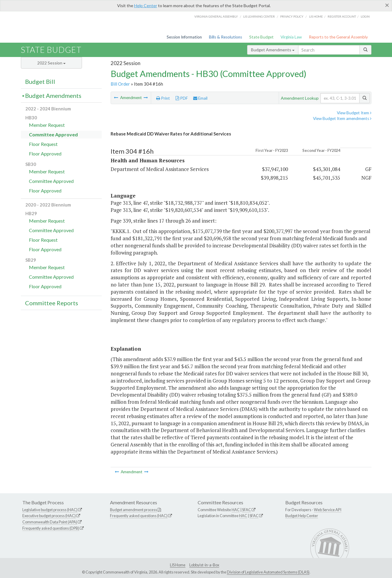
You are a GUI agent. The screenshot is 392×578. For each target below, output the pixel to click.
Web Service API (328, 510)
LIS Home (178, 565)
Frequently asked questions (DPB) (51, 528)
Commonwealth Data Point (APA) (50, 522)
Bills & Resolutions (226, 37)
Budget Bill (40, 81)
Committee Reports (52, 303)
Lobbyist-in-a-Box (204, 565)
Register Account (342, 16)
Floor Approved (45, 154)
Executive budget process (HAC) (49, 516)
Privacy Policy (292, 16)
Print (163, 98)
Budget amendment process (134, 510)
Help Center (146, 6)
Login (365, 16)
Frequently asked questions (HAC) (139, 516)
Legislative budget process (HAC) (50, 510)
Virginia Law (291, 37)
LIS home (316, 16)
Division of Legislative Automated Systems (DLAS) (268, 572)
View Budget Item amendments (342, 118)
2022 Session (51, 63)
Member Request (47, 125)
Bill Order (120, 84)
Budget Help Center (302, 516)
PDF (182, 98)
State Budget (261, 37)
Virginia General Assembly (216, 16)
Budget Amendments (273, 50)
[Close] (387, 5)
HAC (236, 510)
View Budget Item (354, 113)
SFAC (247, 510)
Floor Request (43, 144)
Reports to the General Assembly (338, 37)
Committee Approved (53, 134)
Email (200, 98)
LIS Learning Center (259, 16)
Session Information (184, 37)
